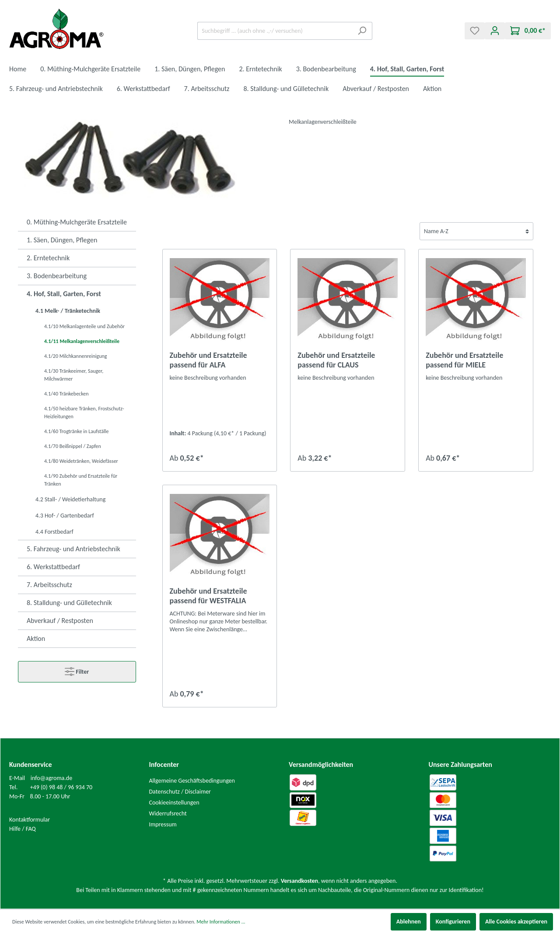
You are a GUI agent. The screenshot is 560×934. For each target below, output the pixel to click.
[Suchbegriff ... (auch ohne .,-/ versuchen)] (275, 31)
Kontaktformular (30, 820)
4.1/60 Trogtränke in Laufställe (76, 431)
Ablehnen (409, 922)
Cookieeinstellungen (174, 803)
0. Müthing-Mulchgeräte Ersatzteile (77, 222)
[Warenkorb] (528, 31)
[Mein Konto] (495, 31)
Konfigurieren (453, 922)
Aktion (36, 638)
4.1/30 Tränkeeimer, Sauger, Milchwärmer (74, 375)
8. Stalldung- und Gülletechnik (69, 603)
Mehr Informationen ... (221, 922)
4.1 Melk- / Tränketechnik (68, 311)
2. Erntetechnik (48, 258)
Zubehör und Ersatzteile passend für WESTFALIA (208, 596)
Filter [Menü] (77, 670)
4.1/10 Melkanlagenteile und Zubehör (84, 326)
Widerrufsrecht (168, 813)
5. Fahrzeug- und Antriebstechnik (73, 549)
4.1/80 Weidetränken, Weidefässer (81, 461)
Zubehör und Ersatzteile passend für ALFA (208, 360)
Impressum (163, 824)
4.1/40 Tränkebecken (66, 394)
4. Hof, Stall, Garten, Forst (64, 294)
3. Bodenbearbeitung (57, 276)
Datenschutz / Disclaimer (180, 792)
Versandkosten (299, 881)
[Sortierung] (476, 231)
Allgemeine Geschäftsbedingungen (192, 781)
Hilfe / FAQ (23, 829)
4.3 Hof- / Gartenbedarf (65, 516)
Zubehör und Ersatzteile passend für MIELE (464, 360)
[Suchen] (362, 31)
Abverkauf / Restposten (60, 621)
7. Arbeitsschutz (49, 585)
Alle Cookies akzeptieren (516, 922)
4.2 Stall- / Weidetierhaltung (70, 499)
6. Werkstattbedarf (53, 567)
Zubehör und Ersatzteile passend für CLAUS (336, 360)
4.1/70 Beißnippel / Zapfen (73, 446)
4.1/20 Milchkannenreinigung (75, 356)
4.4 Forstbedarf (54, 532)
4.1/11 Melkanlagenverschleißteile (82, 341)
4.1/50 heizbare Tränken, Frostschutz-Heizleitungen (84, 413)
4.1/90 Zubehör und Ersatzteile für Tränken (81, 480)
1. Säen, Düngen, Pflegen (62, 240)
